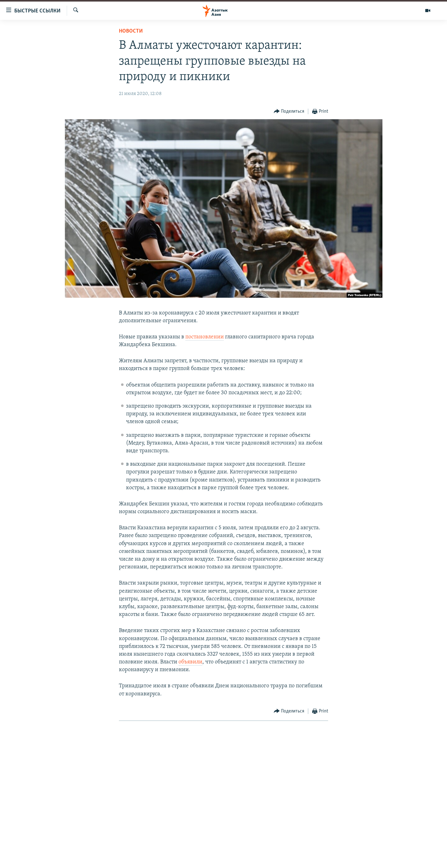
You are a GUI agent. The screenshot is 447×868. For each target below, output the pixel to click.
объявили (190, 662)
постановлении (205, 337)
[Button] (289, 112)
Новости (131, 31)
